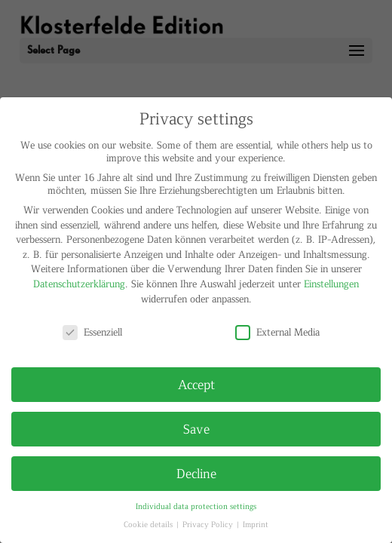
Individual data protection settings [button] (196, 506)
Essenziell (92, 331)
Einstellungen (331, 283)
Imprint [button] (256, 524)
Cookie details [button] (149, 524)
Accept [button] (196, 384)
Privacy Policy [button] (209, 524)
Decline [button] (196, 473)
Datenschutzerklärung (79, 283)
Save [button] (196, 428)
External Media (277, 331)
